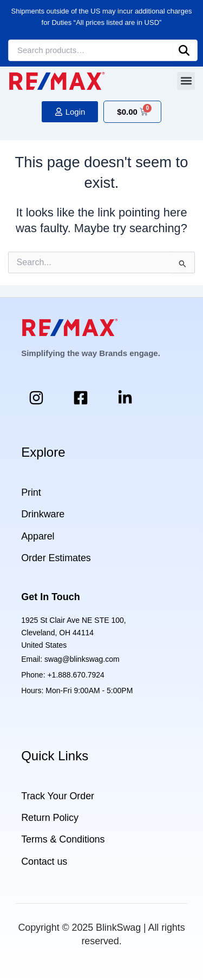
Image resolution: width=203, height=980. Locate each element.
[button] (186, 81)
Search (184, 50)
